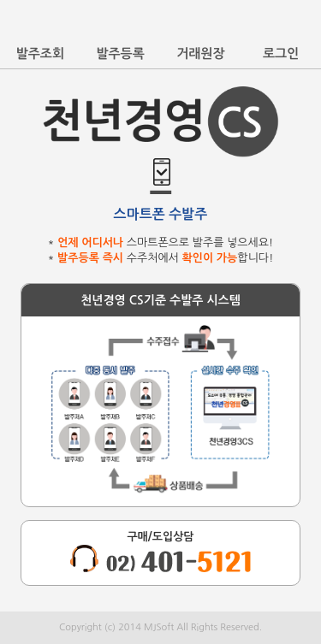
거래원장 (200, 53)
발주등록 (120, 53)
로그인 (281, 53)
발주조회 (40, 53)
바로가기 (302, 24)
